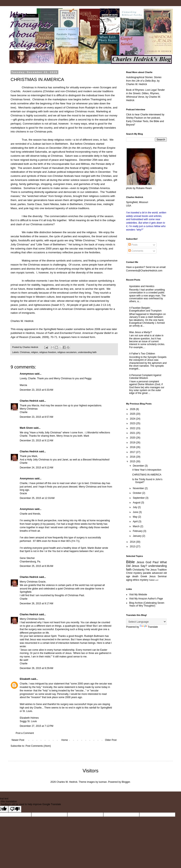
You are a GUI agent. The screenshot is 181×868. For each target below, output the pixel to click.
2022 (133, 428)
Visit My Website (138, 595)
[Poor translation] (15, 809)
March (137, 526)
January (137, 536)
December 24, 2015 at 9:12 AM (36, 468)
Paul (155, 562)
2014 (133, 542)
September (139, 498)
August (137, 503)
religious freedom (48, 352)
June (136, 512)
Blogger (126, 782)
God (148, 562)
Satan (152, 580)
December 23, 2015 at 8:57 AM (36, 417)
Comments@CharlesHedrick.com (144, 271)
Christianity (139, 570)
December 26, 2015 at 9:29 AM (36, 668)
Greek (144, 576)
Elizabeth (25, 679)
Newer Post (18, 740)
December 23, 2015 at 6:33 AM (36, 390)
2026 (133, 409)
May (135, 517)
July (135, 507)
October (137, 493)
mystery (144, 580)
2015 (133, 461)
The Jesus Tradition (156, 570)
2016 (133, 457)
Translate (149, 627)
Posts (133, 245)
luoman (103, 782)
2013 (133, 547)
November (139, 488)
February (138, 531)
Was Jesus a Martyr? (141, 332)
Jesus (140, 562)
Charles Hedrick (29, 401)
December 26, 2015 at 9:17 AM (36, 603)
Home (65, 740)
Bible (130, 562)
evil (157, 580)
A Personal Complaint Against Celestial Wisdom (145, 377)
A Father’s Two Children (142, 354)
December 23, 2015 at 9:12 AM (36, 441)
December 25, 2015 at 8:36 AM (36, 566)
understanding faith (87, 352)
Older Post (111, 740)
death (135, 576)
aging (129, 580)
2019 (133, 443)
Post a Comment (25, 733)
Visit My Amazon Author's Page (146, 599)
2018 (133, 447)
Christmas (25, 352)
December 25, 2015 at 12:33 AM (37, 498)
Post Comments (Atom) (38, 746)
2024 (133, 419)
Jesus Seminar (158, 576)
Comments (136, 251)
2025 (133, 414)
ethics (136, 580)
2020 (133, 438)
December (139, 466)
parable (147, 573)
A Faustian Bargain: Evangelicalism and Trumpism (145, 309)
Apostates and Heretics (142, 286)
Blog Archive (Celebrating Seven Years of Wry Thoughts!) (147, 604)
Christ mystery (134, 573)
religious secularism (67, 352)
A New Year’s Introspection (147, 470)
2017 (133, 452)
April (136, 521)
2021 (133, 433)
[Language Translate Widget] (146, 622)
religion (34, 352)
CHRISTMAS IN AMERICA (147, 475)
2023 (133, 423)
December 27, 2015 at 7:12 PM (37, 726)
